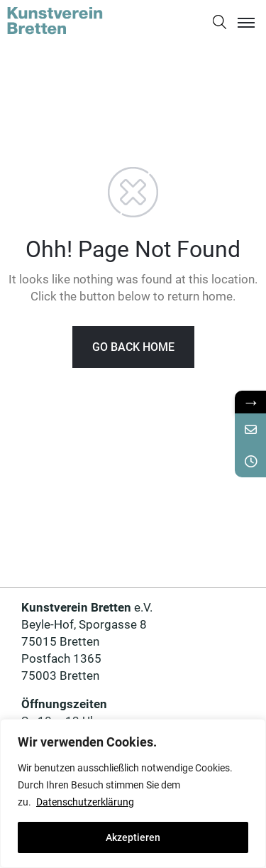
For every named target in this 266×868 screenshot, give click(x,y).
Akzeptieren (133, 837)
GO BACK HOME (133, 347)
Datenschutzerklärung (85, 802)
